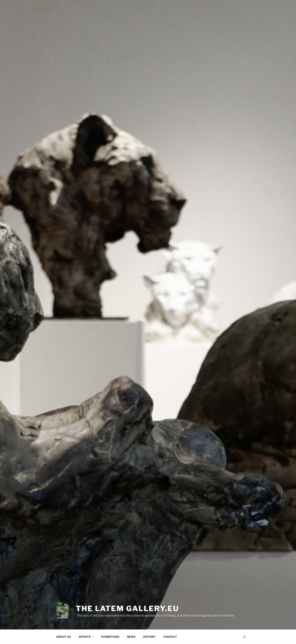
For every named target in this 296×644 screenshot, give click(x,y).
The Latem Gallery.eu (127, 608)
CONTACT (170, 637)
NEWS (131, 637)
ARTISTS (87, 637)
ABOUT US (64, 637)
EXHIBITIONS (110, 637)
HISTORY (149, 637)
